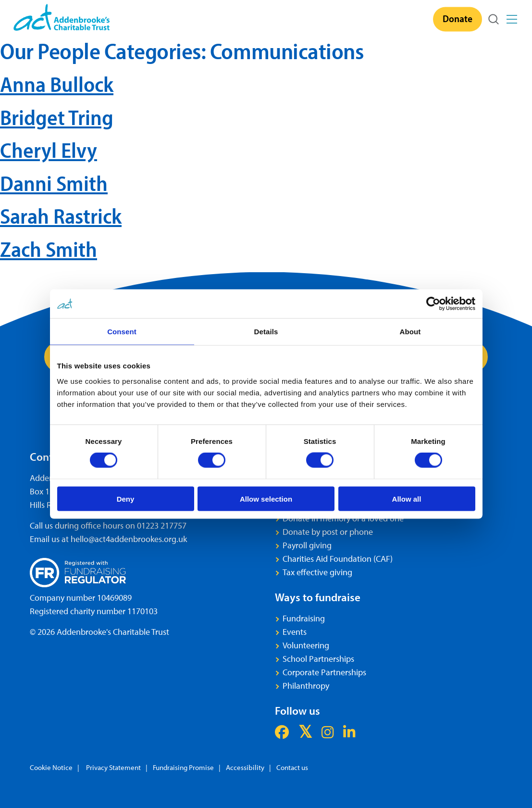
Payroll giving (307, 545)
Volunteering (306, 645)
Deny (126, 499)
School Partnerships (318, 659)
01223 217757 (162, 525)
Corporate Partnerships (324, 672)
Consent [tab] (122, 332)
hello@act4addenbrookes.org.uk (129, 539)
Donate (458, 18)
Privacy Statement (113, 767)
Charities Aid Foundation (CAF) (338, 559)
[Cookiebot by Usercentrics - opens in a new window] (433, 304)
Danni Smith (54, 183)
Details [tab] (266, 332)
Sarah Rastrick (61, 216)
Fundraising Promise (183, 767)
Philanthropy (306, 686)
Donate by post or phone (328, 532)
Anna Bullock (57, 84)
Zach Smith (49, 249)
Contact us (292, 767)
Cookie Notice (51, 767)
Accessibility (245, 767)
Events (295, 632)
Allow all (407, 499)
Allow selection (266, 499)
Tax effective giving (317, 572)
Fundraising (304, 618)
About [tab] (410, 332)
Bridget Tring (57, 117)
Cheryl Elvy (49, 150)
